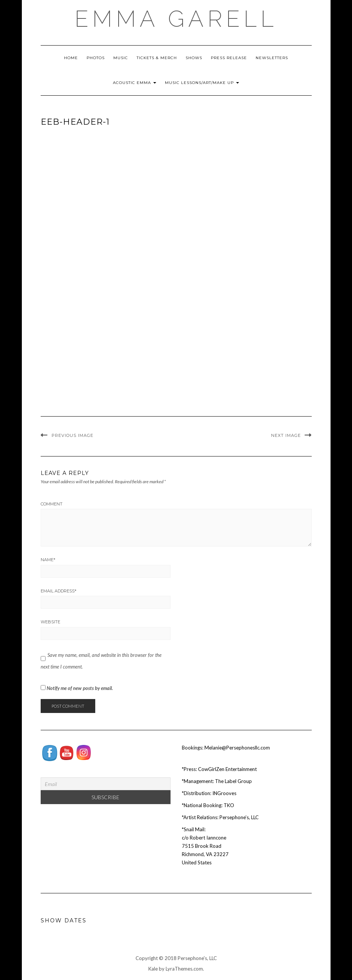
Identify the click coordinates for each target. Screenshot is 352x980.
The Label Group (233, 781)
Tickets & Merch (157, 58)
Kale (153, 969)
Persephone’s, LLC (239, 817)
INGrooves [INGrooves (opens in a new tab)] (224, 793)
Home (71, 58)
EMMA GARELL (176, 19)
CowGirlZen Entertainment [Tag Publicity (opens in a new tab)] (227, 769)
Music (121, 58)
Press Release (229, 58)
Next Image (286, 435)
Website (50, 622)
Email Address (59, 591)
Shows (194, 58)
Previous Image (72, 435)
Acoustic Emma (135, 83)
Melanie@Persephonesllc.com (237, 748)
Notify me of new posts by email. (80, 688)
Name (48, 560)
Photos (96, 58)
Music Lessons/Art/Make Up (202, 83)
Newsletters (272, 58)
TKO (229, 805)
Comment (52, 504)
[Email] (106, 784)
